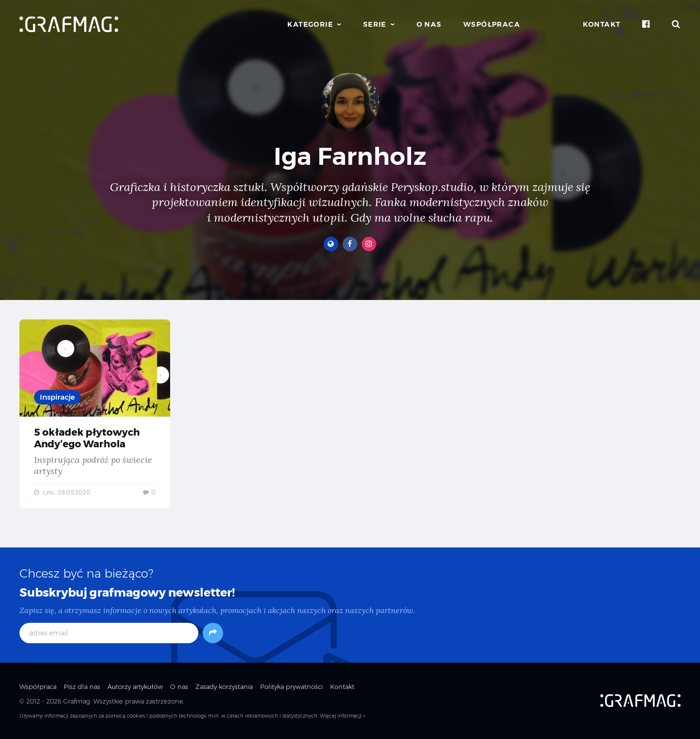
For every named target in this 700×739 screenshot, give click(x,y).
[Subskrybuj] (213, 633)
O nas (429, 24)
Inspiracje (57, 397)
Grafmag (77, 701)
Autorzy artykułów (135, 686)
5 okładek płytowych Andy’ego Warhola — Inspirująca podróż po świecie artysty (95, 414)
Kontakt (602, 24)
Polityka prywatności (291, 686)
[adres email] (109, 633)
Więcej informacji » (342, 716)
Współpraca (492, 24)
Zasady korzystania (224, 686)
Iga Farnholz (350, 156)
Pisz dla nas (82, 686)
